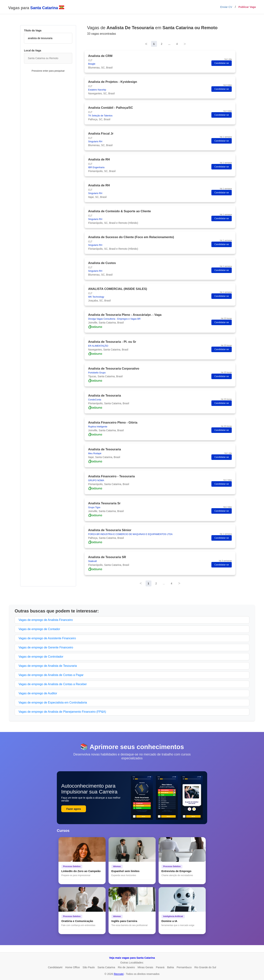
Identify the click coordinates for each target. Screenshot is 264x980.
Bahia (171, 967)
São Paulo (89, 967)
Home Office (73, 967)
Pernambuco (184, 967)
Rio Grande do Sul (205, 967)
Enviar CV (226, 7)
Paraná (160, 967)
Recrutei (119, 974)
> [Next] (185, 44)
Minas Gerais (145, 967)
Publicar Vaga (247, 7)
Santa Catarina (106, 967)
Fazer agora (74, 809)
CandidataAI (55, 967)
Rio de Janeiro (126, 967)
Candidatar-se (222, 63)
